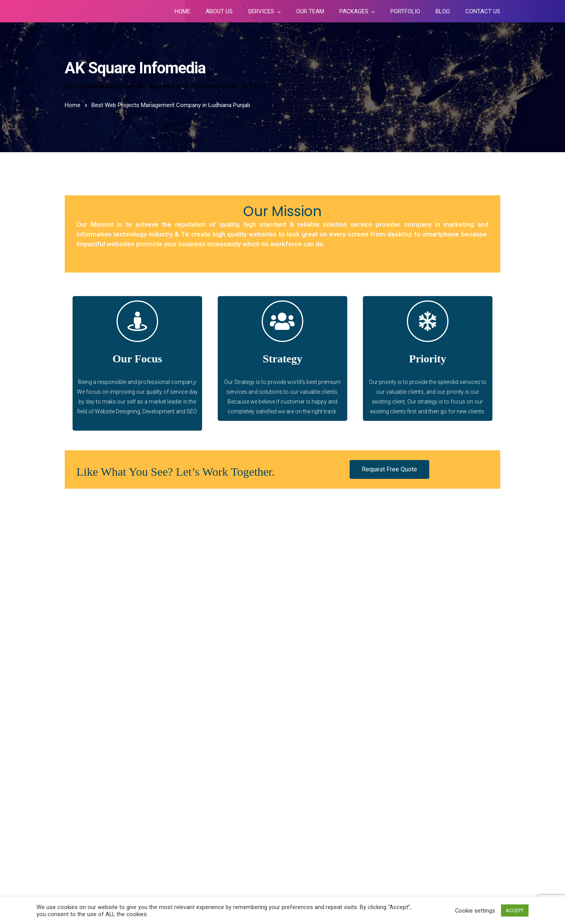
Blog (443, 11)
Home (182, 11)
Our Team (310, 11)
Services (261, 11)
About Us (219, 11)
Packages (354, 11)
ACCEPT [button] (515, 910)
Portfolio (405, 11)
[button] (389, 469)
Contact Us (483, 11)
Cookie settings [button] (475, 911)
